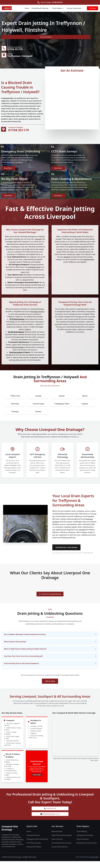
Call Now (92, 8)
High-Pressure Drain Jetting (62, 842)
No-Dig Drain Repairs (16, 337)
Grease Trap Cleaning (59, 854)
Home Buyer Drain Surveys (61, 850)
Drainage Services (33, 842)
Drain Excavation (16, 358)
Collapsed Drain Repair (85, 842)
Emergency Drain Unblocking (37, 846)
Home (27, 8)
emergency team (34, 272)
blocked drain (8, 100)
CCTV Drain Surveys (17, 324)
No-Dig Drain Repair (34, 854)
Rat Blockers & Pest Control (87, 850)
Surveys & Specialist (75, 8)
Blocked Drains (57, 838)
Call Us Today (37, 780)
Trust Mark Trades (94, 864)
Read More (9, 170)
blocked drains (89, 265)
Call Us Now (50, 686)
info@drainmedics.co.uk (50, 820)
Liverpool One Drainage (10, 835)
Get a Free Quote (12, 37)
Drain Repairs (58, 8)
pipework (67, 262)
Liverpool (38, 244)
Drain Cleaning (57, 846)
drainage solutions (38, 317)
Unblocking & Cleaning (41, 8)
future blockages (18, 352)
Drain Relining (82, 838)
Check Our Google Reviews (50, 599)
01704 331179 (57, 2)
